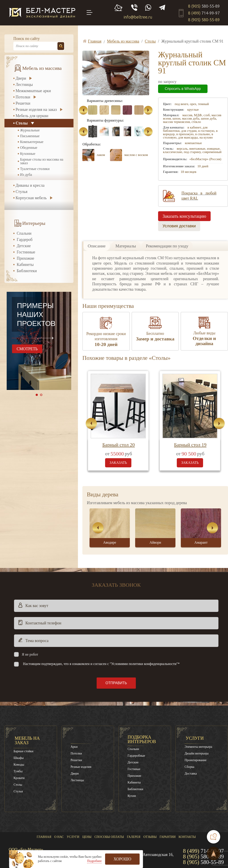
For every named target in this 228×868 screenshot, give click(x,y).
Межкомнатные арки (33, 91)
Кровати (19, 778)
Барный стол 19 (190, 445)
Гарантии (168, 837)
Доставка (191, 774)
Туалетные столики (35, 169)
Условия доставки (179, 226)
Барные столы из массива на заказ (42, 161)
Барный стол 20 (119, 445)
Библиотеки (27, 271)
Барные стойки (23, 751)
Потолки (23, 97)
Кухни (132, 796)
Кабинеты (25, 265)
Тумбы (18, 771)
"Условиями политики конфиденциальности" (144, 664)
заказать (118, 463)
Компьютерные (32, 142)
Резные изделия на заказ (36, 110)
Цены (87, 837)
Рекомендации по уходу (167, 246)
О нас (59, 837)
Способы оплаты (109, 837)
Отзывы (150, 837)
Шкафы (19, 758)
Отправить (116, 683)
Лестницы (24, 85)
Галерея (134, 837)
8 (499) (204, 13)
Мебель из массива (42, 68)
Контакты (187, 837)
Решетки (23, 103)
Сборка (189, 767)
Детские (24, 246)
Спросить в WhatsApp (183, 89)
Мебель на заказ (27, 740)
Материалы (126, 246)
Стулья (21, 192)
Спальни (24, 233)
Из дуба (26, 175)
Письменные (30, 136)
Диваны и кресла (30, 185)
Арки (74, 747)
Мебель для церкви (32, 116)
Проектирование (196, 760)
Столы (22, 123)
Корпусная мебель (31, 198)
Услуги (195, 738)
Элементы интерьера (198, 747)
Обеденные (29, 148)
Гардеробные (136, 756)
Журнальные (30, 130)
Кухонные (28, 154)
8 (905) (204, 6)
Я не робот (30, 654)
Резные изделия (81, 767)
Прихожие (25, 258)
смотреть (27, 349)
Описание (97, 246)
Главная (44, 837)
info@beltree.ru (138, 17)
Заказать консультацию (184, 216)
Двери (21, 78)
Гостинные (26, 252)
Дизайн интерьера (196, 753)
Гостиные (134, 769)
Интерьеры (34, 223)
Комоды (19, 765)
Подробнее (94, 861)
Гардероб (25, 240)
